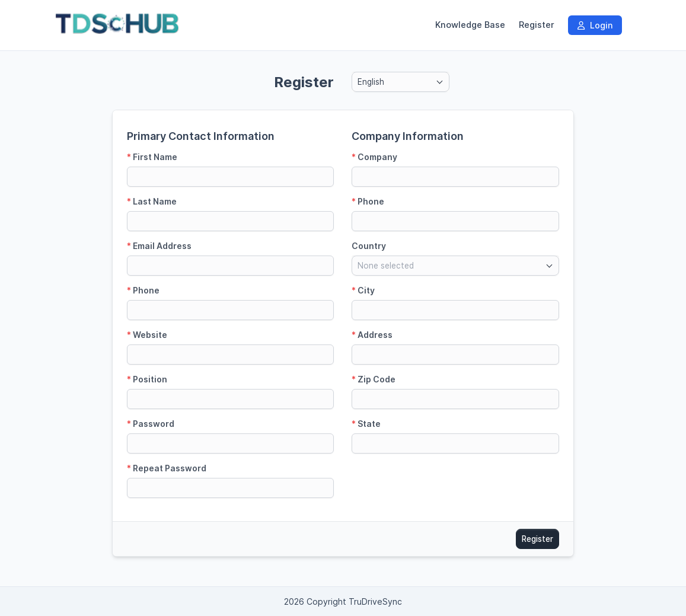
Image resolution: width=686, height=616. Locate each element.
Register (537, 25)
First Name (152, 157)
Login (595, 25)
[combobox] (401, 82)
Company (374, 157)
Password (151, 424)
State (366, 424)
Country (369, 246)
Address (372, 335)
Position (147, 379)
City (363, 290)
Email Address (159, 246)
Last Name (152, 201)
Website (147, 335)
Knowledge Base (470, 25)
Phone (143, 290)
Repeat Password (167, 468)
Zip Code (374, 379)
